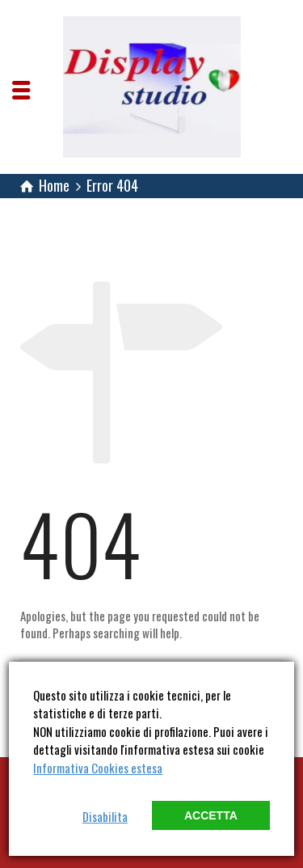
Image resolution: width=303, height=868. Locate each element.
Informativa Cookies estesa (98, 768)
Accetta (211, 815)
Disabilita (105, 816)
